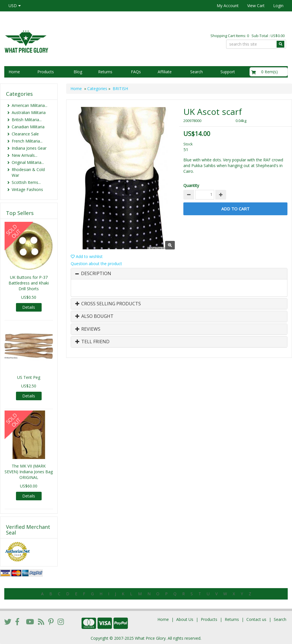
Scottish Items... (26, 182)
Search (196, 72)
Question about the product (96, 264)
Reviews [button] (88, 329)
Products (46, 72)
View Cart (256, 6)
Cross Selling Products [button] (108, 304)
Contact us (256, 619)
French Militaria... (27, 141)
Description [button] (96, 274)
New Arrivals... (25, 155)
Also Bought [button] (94, 316)
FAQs (136, 72)
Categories (97, 89)
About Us (185, 619)
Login (278, 6)
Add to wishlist (87, 256)
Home (14, 72)
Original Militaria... (28, 162)
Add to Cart (235, 209)
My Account (228, 6)
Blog (78, 72)
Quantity (191, 185)
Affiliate (165, 72)
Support (228, 72)
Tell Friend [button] (92, 342)
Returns (105, 72)
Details (29, 307)
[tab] (179, 274)
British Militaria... (27, 120)
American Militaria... (30, 105)
